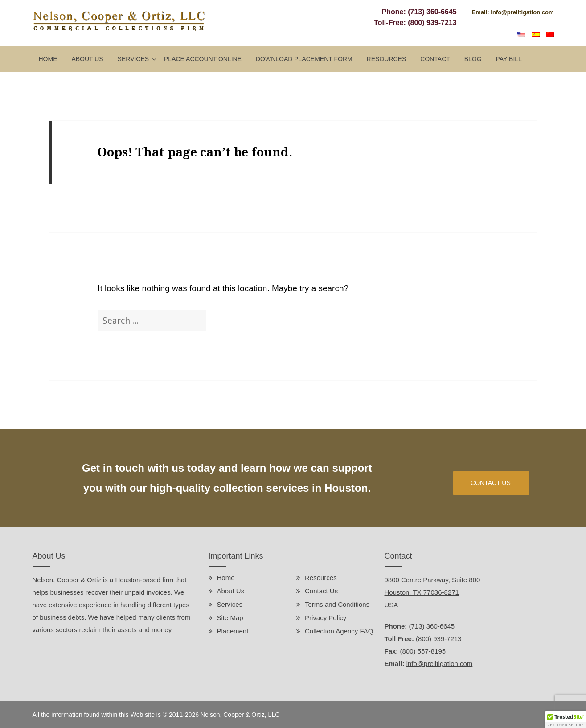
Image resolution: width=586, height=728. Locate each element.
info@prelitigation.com (522, 12)
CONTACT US (491, 483)
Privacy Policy (326, 618)
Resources (387, 59)
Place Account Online (203, 59)
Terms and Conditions (337, 604)
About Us (87, 59)
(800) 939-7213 (432, 23)
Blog (473, 59)
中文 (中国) (550, 34)
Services (133, 59)
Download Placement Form (304, 59)
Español (536, 34)
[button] (566, 720)
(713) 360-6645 (432, 12)
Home (48, 59)
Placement (233, 631)
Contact (435, 59)
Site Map (230, 618)
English (521, 34)
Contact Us (321, 591)
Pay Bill (508, 59)
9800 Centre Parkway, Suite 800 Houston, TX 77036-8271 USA (432, 592)
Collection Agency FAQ (339, 631)
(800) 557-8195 (423, 651)
